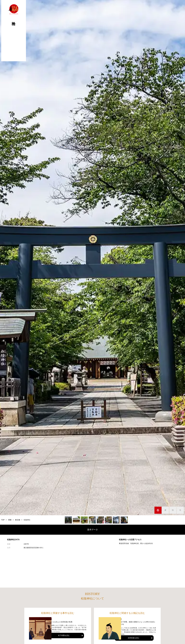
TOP (3, 520)
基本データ (92, 530)
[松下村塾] (40, 628)
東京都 (18, 520)
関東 (10, 520)
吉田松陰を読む (134, 638)
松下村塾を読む (64, 635)
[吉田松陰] (110, 628)
